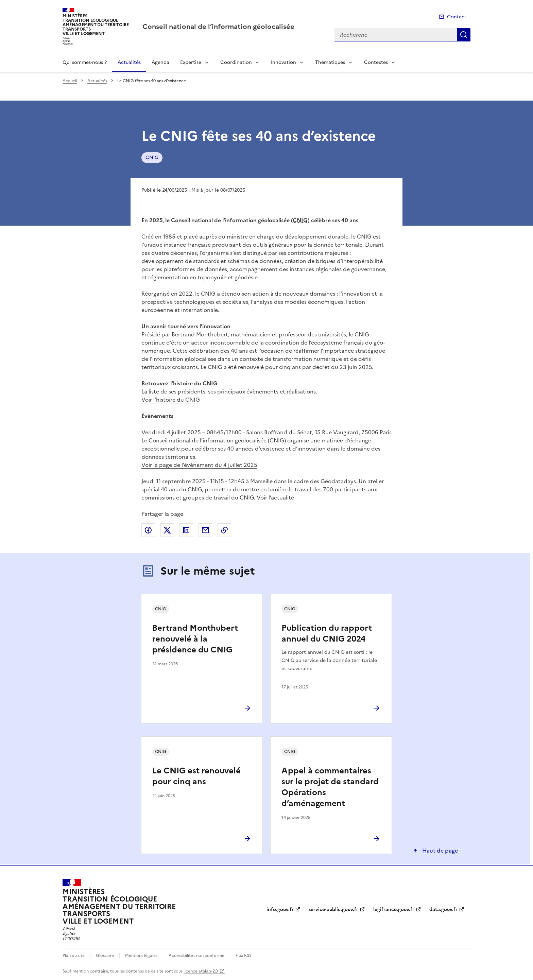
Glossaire (105, 956)
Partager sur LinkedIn (186, 530)
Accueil (70, 81)
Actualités (129, 62)
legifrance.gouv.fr (394, 909)
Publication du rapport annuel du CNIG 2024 (327, 633)
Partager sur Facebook (148, 530)
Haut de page (439, 851)
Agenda (160, 62)
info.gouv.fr (280, 909)
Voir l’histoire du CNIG (171, 400)
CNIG (152, 157)
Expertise (191, 62)
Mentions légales (141, 956)
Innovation (283, 62)
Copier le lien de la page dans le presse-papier (224, 530)
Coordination (236, 62)
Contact (457, 17)
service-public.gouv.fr (333, 909)
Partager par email (205, 530)
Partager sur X (167, 530)
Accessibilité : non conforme (196, 956)
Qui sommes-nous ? (85, 62)
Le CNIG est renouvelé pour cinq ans (196, 776)
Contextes (376, 62)
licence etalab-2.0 (201, 971)
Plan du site (74, 956)
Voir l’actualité (275, 497)
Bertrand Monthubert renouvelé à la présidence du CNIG (195, 639)
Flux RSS (244, 956)
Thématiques (330, 62)
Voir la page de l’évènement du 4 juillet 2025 (199, 465)
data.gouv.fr (443, 909)
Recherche (464, 35)
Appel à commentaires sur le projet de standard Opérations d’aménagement (330, 787)
